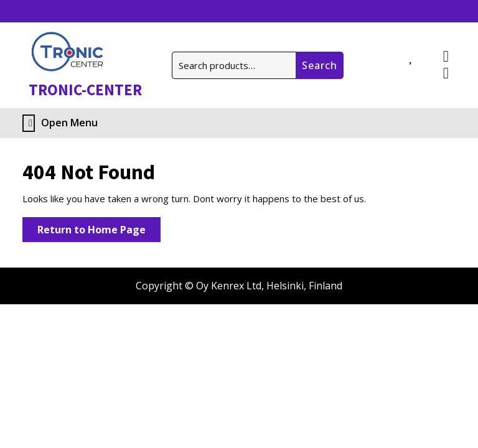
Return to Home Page (99, 232)
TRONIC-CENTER (85, 90)
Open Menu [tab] (60, 123)
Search (320, 65)
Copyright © (165, 286)
